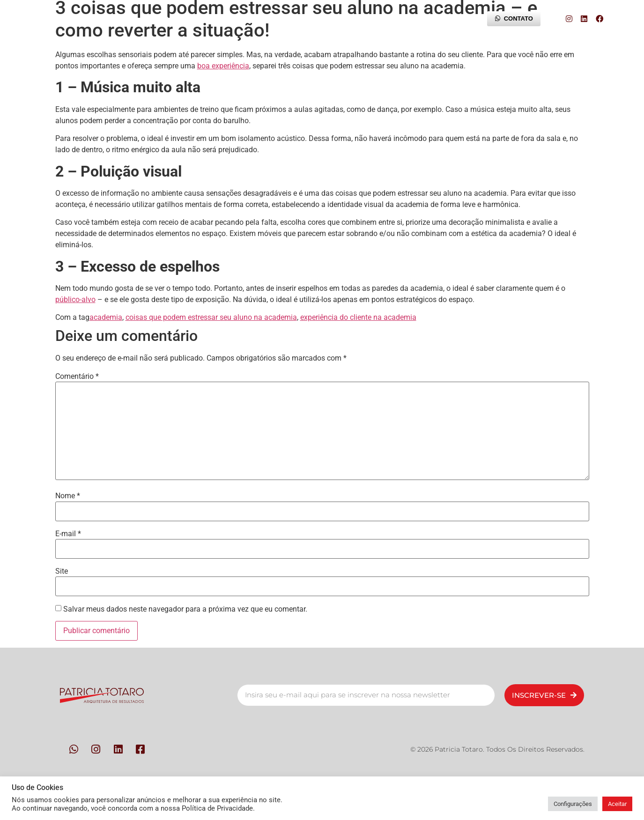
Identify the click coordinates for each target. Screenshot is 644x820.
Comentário (77, 377)
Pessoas (160, 19)
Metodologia (227, 19)
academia (106, 317)
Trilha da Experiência (373, 19)
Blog (447, 19)
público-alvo (75, 299)
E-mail (68, 534)
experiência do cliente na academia (358, 317)
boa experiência (223, 66)
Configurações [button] (573, 804)
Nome (68, 496)
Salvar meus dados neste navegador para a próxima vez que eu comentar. (185, 609)
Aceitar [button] (617, 804)
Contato (294, 19)
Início (105, 19)
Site (62, 571)
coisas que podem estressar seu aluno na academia (211, 317)
